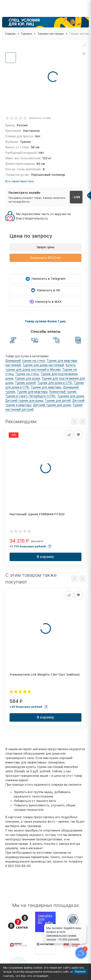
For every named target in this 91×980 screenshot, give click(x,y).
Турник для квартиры (46, 387)
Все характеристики (20, 181)
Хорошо (80, 971)
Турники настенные (51, 34)
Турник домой (25, 383)
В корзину (45, 557)
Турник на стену (27, 374)
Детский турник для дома (24, 401)
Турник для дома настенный (43, 365)
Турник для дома (27, 378)
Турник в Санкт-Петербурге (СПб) (30, 396)
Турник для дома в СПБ (55, 383)
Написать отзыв (40, 118)
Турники (26, 34)
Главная (10, 34)
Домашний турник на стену (25, 361)
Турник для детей (58, 401)
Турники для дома (71, 396)
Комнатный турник (63, 392)
